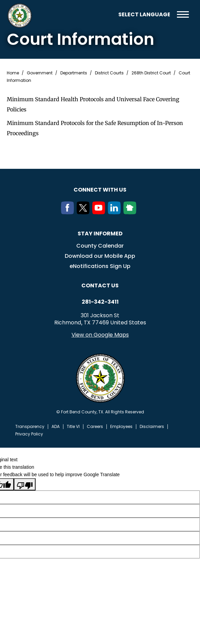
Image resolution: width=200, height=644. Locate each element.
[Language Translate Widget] (144, 14)
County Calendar (100, 246)
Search (108, 14)
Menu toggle (183, 14)
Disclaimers (152, 427)
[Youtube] (100, 212)
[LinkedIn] (116, 212)
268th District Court (151, 73)
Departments (74, 73)
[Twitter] (84, 212)
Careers (95, 427)
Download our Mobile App (100, 256)
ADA (56, 427)
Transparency (30, 427)
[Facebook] (69, 212)
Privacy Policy (29, 434)
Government (40, 73)
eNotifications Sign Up (100, 266)
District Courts (109, 73)
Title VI (73, 427)
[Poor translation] (25, 484)
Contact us (100, 285)
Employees (121, 427)
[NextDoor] (131, 212)
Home (13, 73)
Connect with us (100, 190)
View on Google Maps (100, 335)
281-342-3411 (100, 302)
